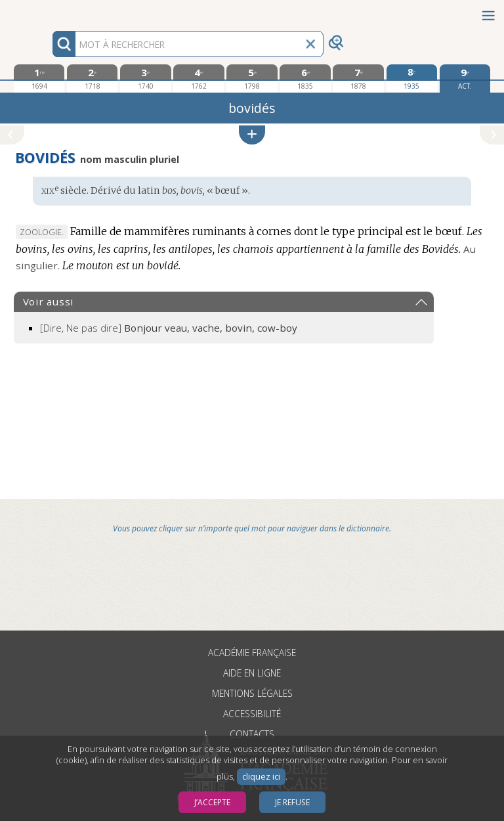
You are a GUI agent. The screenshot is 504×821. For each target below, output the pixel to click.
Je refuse (292, 802)
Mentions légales (252, 693)
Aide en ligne (252, 673)
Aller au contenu (51, 11)
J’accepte (212, 802)
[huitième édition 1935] (412, 78)
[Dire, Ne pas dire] (169, 328)
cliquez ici (261, 777)
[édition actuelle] (465, 78)
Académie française (252, 653)
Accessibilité (252, 714)
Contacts (252, 734)
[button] (252, 135)
